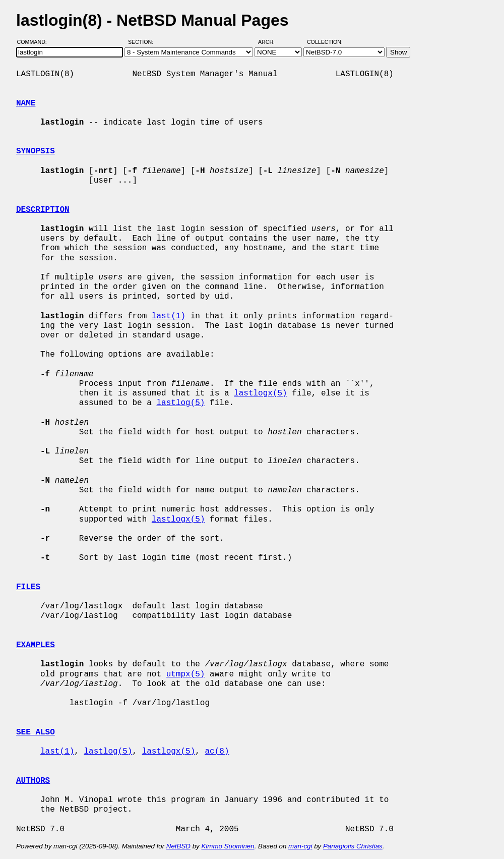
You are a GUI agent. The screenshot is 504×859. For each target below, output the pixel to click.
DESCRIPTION (43, 210)
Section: (143, 42)
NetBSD (178, 846)
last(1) (169, 316)
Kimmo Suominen (228, 846)
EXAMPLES (36, 645)
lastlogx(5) (261, 393)
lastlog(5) (180, 403)
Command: (35, 42)
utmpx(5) (186, 674)
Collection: (325, 42)
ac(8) (217, 752)
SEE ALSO (36, 732)
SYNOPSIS (36, 151)
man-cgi (300, 846)
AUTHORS (33, 781)
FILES (28, 587)
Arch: (271, 42)
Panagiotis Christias (353, 846)
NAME (26, 103)
